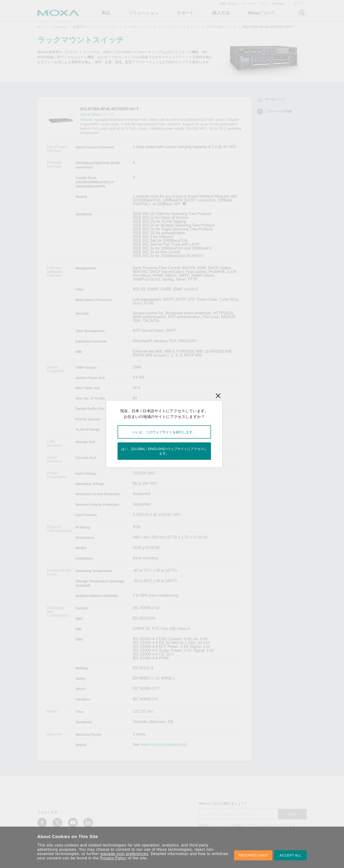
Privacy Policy (113, 858)
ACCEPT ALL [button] (290, 855)
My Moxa (278, 4)
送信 (292, 814)
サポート (185, 13)
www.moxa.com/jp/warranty (164, 745)
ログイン (299, 3)
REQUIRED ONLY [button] (253, 855)
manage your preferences (124, 854)
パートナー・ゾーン (254, 4)
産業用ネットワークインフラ (95, 27)
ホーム (42, 27)
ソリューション (144, 13)
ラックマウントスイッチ (182, 27)
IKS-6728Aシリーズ (221, 27)
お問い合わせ (228, 4)
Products (60, 27)
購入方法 (221, 13)
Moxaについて (262, 13)
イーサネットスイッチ (140, 27)
